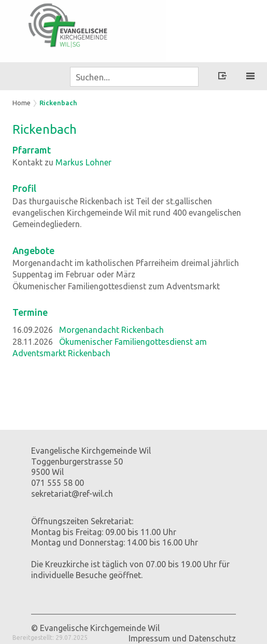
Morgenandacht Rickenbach (111, 330)
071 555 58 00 (58, 483)
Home (22, 103)
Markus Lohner (83, 162)
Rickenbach (58, 103)
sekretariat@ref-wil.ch (72, 494)
